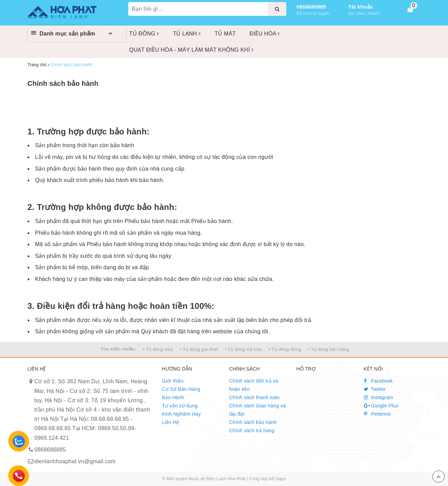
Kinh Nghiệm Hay (182, 414)
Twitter (375, 389)
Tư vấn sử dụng (180, 406)
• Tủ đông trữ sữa (243, 349)
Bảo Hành (173, 397)
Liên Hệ (171, 422)
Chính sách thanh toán (255, 397)
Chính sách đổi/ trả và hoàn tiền (254, 385)
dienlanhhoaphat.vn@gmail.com (75, 461)
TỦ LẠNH (187, 34)
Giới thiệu (173, 381)
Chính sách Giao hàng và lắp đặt (258, 410)
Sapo (281, 479)
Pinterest (377, 414)
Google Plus (381, 406)
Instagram (379, 397)
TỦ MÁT (225, 34)
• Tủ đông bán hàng (328, 349)
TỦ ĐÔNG (144, 34)
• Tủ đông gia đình (199, 349)
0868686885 (311, 7)
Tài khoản (361, 7)
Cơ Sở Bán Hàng (181, 389)
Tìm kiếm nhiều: (118, 349)
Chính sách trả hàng (252, 431)
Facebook (379, 381)
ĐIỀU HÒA (265, 34)
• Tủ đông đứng (285, 349)
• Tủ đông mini (158, 349)
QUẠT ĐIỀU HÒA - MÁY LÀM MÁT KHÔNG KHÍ (192, 50)
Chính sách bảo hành (63, 83)
